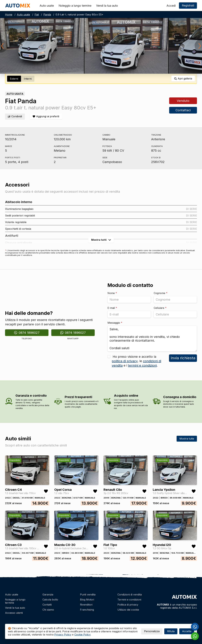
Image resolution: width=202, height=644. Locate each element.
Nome (112, 293)
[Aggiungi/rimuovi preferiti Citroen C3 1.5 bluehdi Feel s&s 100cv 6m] (46, 546)
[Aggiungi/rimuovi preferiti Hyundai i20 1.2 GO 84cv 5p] (194, 546)
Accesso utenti (14, 613)
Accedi (171, 6)
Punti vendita (88, 594)
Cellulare (160, 308)
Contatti (47, 605)
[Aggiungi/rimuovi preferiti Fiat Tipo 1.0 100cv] (144, 546)
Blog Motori (87, 600)
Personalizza (152, 631)
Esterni (14, 79)
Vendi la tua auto (107, 6)
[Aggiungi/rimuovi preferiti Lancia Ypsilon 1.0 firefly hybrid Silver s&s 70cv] (194, 491)
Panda (47, 15)
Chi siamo (48, 610)
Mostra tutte (187, 439)
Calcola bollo (50, 600)
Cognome (161, 293)
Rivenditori (86, 605)
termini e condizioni (142, 365)
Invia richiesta (183, 358)
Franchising (87, 610)
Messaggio (115, 323)
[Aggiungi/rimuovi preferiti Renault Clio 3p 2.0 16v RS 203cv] (144, 491)
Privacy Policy (63, 635)
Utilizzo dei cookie (128, 610)
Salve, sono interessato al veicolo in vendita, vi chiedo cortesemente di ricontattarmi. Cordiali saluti (152, 339)
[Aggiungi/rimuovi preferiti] (46, 116)
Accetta (187, 631)
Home (9, 15)
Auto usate (47, 6)
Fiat (37, 15)
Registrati (188, 5)
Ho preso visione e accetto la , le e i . (136, 361)
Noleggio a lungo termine (75, 6)
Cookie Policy (82, 635)
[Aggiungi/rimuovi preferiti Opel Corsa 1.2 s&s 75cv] (95, 491)
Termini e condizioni (129, 600)
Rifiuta (171, 631)
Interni (28, 79)
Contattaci (183, 110)
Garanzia (48, 594)
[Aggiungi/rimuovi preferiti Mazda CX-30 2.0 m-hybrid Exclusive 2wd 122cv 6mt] (95, 546)
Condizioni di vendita (130, 594)
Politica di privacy (128, 605)
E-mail (112, 308)
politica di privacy (125, 361)
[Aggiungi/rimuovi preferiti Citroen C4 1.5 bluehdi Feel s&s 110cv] (46, 491)
